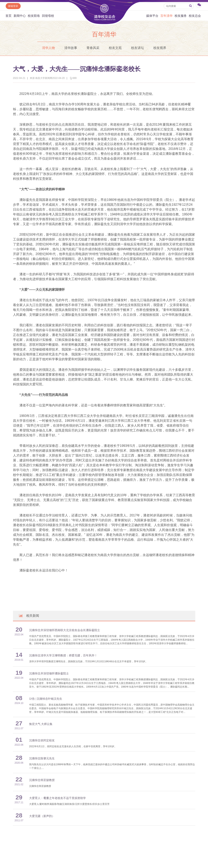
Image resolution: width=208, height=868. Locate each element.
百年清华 (166, 16)
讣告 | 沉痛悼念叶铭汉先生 (46, 699)
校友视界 (160, 48)
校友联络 (34, 16)
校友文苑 (115, 48)
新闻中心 (20, 16)
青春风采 (93, 48)
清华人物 (48, 48)
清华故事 (71, 48)
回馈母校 (48, 16)
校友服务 (181, 16)
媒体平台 (152, 16)
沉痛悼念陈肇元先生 (42, 758)
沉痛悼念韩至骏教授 (42, 780)
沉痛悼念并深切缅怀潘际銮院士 (49, 674)
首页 (9, 16)
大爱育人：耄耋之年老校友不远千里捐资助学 (58, 798)
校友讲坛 (138, 48)
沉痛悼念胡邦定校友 (42, 740)
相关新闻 (29, 616)
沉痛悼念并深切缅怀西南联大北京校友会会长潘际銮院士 (65, 630)
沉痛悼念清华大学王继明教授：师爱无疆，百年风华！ (63, 656)
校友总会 (195, 16)
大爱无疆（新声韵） (42, 816)
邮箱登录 (13, 6)
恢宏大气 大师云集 (41, 724)
